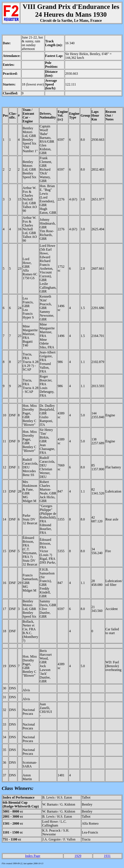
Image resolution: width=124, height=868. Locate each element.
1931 (107, 856)
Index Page (33, 856)
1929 (78, 856)
